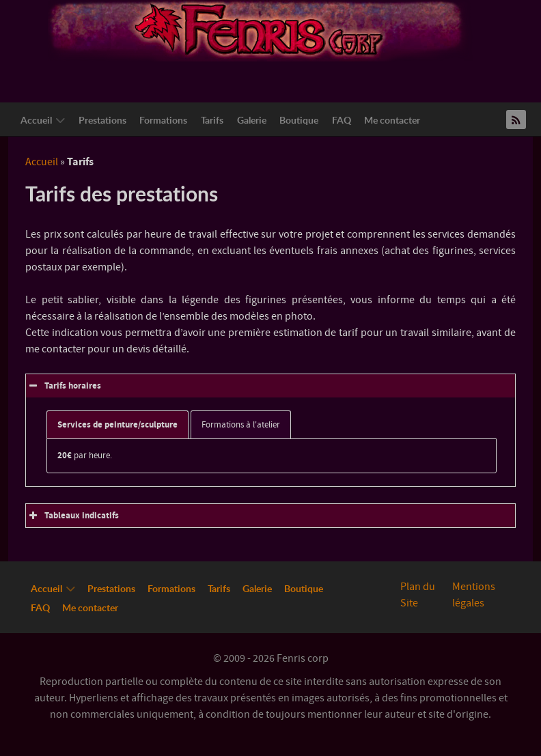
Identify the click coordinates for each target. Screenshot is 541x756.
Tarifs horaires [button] (64, 386)
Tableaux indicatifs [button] (72, 516)
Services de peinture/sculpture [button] (117, 425)
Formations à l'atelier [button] (241, 425)
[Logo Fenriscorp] (260, 30)
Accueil (42, 162)
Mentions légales (474, 595)
